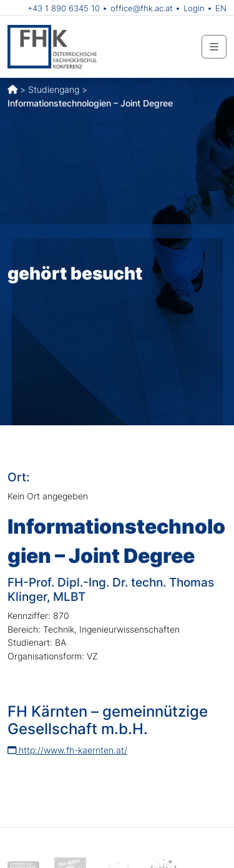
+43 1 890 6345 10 (64, 8)
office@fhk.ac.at (142, 8)
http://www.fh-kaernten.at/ (67, 750)
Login (194, 8)
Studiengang (54, 89)
